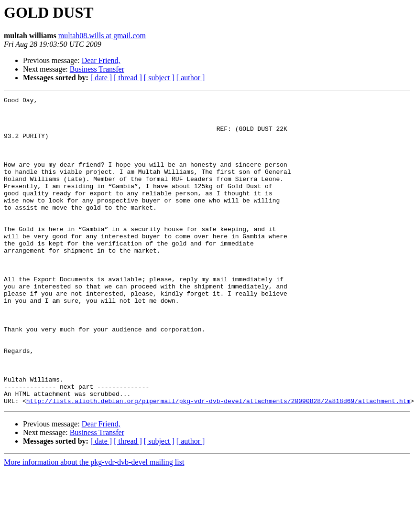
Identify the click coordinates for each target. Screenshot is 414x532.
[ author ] (191, 78)
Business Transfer (97, 69)
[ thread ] (128, 78)
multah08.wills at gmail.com (102, 36)
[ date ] (101, 78)
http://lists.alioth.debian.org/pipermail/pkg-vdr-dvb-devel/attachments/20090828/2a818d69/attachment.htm (218, 462)
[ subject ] (159, 78)
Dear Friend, (101, 60)
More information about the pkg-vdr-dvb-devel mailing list (94, 524)
